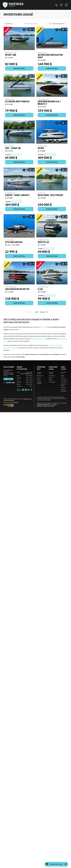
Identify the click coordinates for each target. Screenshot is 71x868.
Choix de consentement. (49, 406)
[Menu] (66, 5)
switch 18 (43, 242)
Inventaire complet (39, 373)
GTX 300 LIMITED (14, 242)
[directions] (61, 5)
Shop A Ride (15, 402)
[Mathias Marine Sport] (13, 5)
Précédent (28, 312)
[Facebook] (23, 390)
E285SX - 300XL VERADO (17, 195)
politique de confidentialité (43, 404)
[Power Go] (19, 405)
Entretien (63, 388)
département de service (38, 339)
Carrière (63, 378)
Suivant (44, 312)
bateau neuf (43, 327)
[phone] (57, 5)
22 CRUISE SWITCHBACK (17, 101)
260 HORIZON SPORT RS (17, 289)
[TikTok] (31, 390)
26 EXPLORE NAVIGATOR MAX (50, 56)
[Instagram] (26, 390)
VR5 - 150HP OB (13, 148)
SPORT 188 (11, 55)
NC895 (41, 148)
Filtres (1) (8, 24)
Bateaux (39, 378)
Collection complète (39, 383)
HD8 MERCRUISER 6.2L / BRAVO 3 (49, 103)
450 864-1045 (9, 383)
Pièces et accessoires (64, 390)
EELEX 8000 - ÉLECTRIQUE (50, 195)
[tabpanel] (25, 379)
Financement (52, 382)
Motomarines (40, 376)
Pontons (39, 380)
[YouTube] (29, 390)
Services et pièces (64, 385)
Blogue (63, 376)
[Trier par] (58, 24)
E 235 (40, 289)
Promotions (64, 382)
